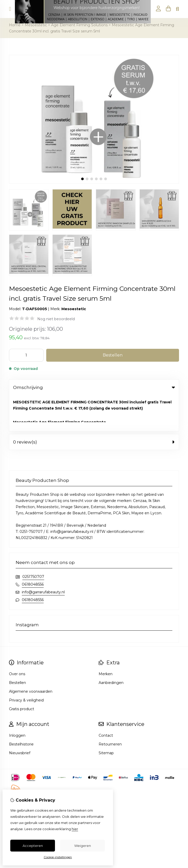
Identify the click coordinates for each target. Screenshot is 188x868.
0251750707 (33, 541)
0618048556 (33, 548)
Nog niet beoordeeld (56, 319)
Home (15, 25)
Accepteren (33, 846)
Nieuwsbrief (20, 717)
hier (75, 829)
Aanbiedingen (111, 647)
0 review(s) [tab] (94, 406)
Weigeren (83, 846)
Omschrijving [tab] (94, 387)
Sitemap (106, 717)
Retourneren (110, 708)
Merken (106, 638)
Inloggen (17, 699)
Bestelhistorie (21, 708)
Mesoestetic (36, 25)
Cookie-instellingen (58, 857)
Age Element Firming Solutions (79, 25)
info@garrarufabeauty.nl (43, 556)
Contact (106, 699)
